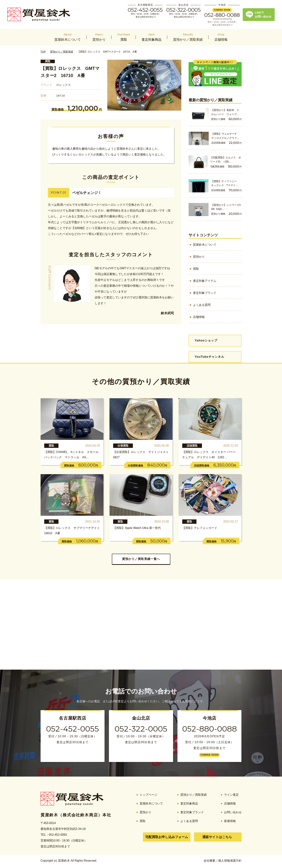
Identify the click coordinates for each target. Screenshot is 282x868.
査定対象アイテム (205, 281)
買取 (48, 61)
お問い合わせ (233, 812)
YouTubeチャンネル (210, 357)
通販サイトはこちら (217, 837)
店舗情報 (199, 317)
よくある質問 (202, 305)
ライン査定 (231, 795)
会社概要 (209, 861)
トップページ (148, 795)
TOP (43, 52)
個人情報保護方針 (230, 861)
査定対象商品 (189, 803)
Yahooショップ (206, 340)
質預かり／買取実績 (62, 52)
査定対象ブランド (205, 293)
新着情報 (230, 821)
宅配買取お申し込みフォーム (167, 837)
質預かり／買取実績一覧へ (141, 559)
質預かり (199, 257)
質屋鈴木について (205, 245)
